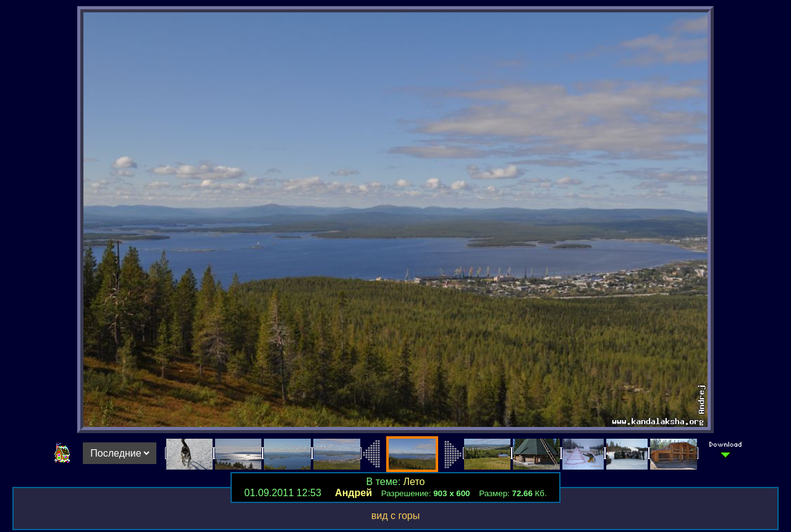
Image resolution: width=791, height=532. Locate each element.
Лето (414, 482)
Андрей (353, 493)
